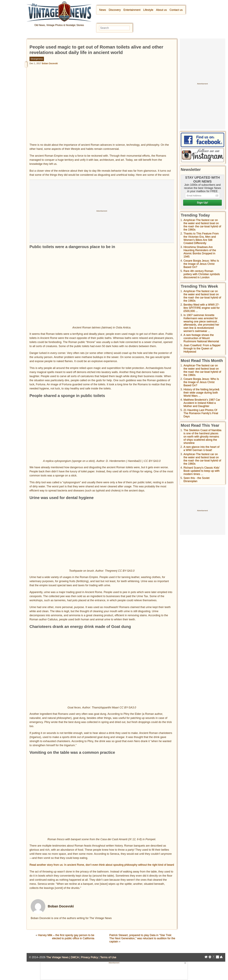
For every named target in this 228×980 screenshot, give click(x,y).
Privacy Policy (89, 957)
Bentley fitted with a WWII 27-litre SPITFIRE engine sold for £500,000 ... (202, 308)
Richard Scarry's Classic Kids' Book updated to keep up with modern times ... (202, 471)
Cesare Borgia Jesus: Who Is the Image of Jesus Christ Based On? (201, 264)
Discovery (115, 10)
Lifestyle (148, 10)
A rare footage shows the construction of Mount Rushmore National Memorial (201, 338)
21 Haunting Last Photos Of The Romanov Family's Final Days (201, 413)
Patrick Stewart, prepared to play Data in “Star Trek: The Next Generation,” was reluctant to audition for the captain (142, 938)
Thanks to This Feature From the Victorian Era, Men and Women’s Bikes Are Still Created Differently (201, 238)
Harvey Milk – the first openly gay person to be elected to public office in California (66, 937)
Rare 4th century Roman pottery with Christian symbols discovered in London (202, 274)
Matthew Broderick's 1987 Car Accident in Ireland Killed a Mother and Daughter (202, 403)
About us (161, 10)
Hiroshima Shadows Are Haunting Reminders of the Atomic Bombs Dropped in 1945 (200, 252)
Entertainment (132, 10)
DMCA (75, 957)
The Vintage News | (58, 957)
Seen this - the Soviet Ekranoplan (196, 480)
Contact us (176, 10)
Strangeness (37, 59)
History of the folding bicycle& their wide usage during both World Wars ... (201, 393)
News (103, 10)
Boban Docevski (50, 63)
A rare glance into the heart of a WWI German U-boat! (201, 448)
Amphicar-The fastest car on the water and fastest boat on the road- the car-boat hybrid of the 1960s (202, 225)
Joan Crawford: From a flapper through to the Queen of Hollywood (202, 348)
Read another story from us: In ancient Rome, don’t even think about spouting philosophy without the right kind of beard (102, 865)
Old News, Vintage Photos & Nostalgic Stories (59, 25)
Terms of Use (108, 957)
